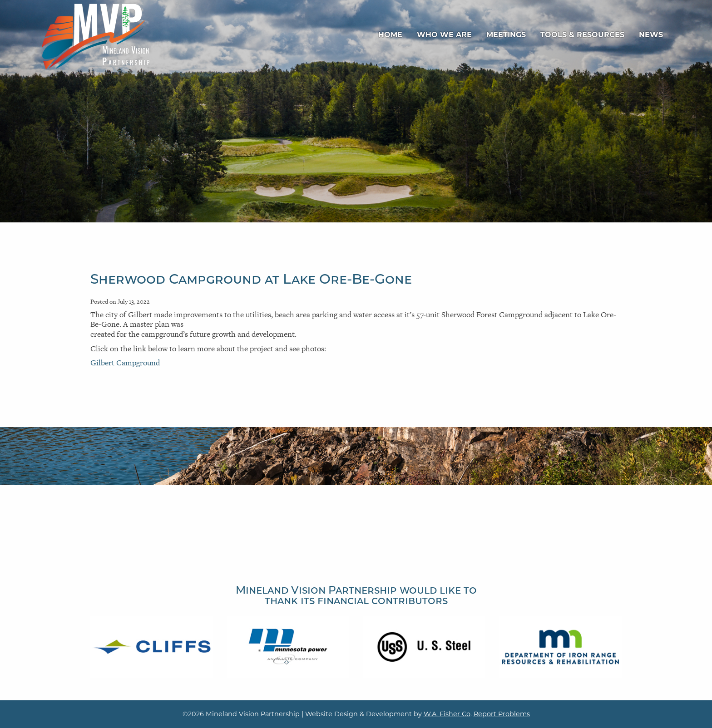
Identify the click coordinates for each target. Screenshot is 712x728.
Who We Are (444, 35)
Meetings (506, 35)
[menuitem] (390, 35)
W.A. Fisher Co (447, 714)
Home (390, 35)
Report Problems (502, 714)
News (651, 35)
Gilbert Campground (125, 363)
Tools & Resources (582, 35)
